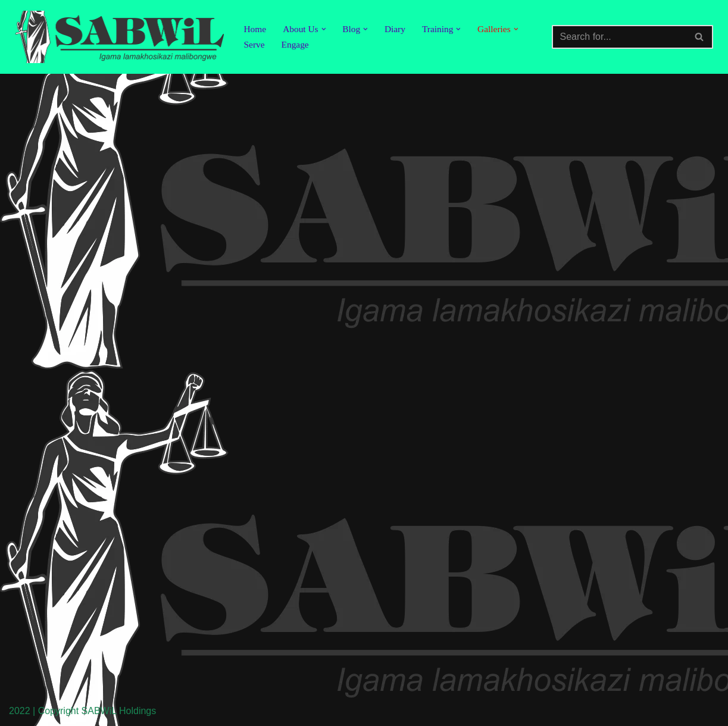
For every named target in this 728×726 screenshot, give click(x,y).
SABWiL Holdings (119, 711)
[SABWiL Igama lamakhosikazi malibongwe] (120, 37)
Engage (296, 45)
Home (256, 29)
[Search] (619, 37)
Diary (399, 29)
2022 (20, 711)
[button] (326, 29)
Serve (255, 45)
